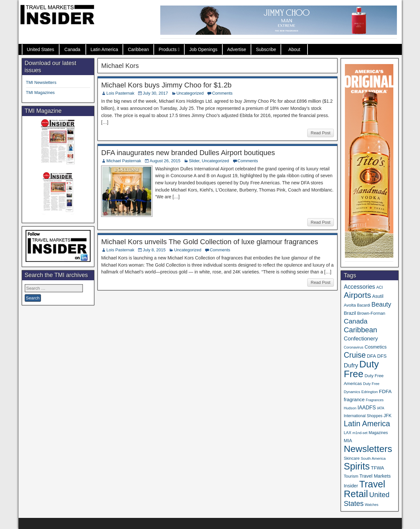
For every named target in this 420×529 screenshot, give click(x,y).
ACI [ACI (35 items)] (379, 287)
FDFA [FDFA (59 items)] (385, 391)
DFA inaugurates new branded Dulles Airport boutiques (188, 153)
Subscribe (266, 49)
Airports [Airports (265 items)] (357, 295)
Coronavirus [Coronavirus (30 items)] (353, 347)
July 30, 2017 (155, 93)
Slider (194, 161)
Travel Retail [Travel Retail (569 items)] (364, 489)
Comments (222, 93)
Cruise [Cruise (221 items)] (355, 355)
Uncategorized (190, 93)
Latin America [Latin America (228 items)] (367, 424)
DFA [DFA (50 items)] (372, 356)
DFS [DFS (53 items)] (382, 356)
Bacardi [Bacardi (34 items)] (363, 305)
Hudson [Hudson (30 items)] (350, 408)
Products (168, 49)
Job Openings (203, 49)
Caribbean (138, 49)
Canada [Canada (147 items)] (355, 321)
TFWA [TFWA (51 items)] (377, 468)
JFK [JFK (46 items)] (387, 416)
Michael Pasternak (124, 161)
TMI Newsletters (41, 82)
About (294, 49)
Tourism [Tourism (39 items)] (351, 476)
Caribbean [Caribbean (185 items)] (360, 330)
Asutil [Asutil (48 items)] (378, 296)
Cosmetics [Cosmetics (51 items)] (376, 347)
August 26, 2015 (165, 161)
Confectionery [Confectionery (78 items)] (361, 339)
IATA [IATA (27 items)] (381, 408)
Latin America (105, 49)
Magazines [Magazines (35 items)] (378, 433)
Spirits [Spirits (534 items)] (357, 466)
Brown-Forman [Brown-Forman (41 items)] (371, 313)
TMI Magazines (40, 93)
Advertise (237, 49)
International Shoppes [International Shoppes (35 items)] (363, 416)
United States (41, 49)
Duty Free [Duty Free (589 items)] (361, 369)
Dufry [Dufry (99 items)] (351, 365)
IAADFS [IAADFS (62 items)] (367, 408)
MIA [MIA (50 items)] (348, 441)
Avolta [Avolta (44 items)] (350, 305)
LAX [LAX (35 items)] (347, 433)
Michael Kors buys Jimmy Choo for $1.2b (166, 85)
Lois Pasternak (120, 93)
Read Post (321, 133)
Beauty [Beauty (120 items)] (381, 304)
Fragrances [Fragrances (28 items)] (375, 400)
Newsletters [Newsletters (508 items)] (368, 449)
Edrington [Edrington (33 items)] (370, 392)
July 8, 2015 (154, 250)
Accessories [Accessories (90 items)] (359, 287)
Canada (72, 49)
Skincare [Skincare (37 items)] (352, 458)
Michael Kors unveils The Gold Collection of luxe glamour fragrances (210, 242)
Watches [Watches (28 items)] (372, 505)
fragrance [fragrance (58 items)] (354, 399)
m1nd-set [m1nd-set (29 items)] (360, 433)
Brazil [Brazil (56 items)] (350, 313)
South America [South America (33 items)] (373, 458)
